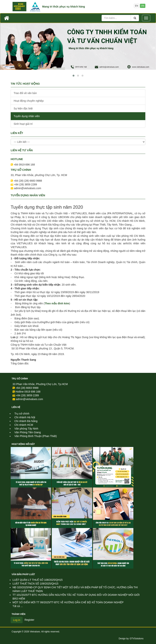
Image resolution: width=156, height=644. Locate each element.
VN (143, 6)
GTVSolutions (137, 639)
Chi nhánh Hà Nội (25, 417)
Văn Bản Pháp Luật (23, 574)
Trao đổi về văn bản (25, 93)
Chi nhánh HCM (24, 425)
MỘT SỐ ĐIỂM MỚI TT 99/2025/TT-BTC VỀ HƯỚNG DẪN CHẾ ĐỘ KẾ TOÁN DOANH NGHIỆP (68, 602)
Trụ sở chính (20, 379)
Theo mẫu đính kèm (57, 303)
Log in (17, 620)
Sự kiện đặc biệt (23, 108)
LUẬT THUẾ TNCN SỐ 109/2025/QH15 (35, 584)
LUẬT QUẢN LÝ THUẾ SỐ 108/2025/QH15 (38, 580)
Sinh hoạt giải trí (23, 124)
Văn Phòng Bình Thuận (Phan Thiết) (36, 436)
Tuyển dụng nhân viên (27, 116)
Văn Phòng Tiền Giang (28, 432)
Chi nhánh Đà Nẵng (26, 421)
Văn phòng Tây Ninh (26, 429)
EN (137, 6)
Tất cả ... (18, 606)
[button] (74, 76)
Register (29, 620)
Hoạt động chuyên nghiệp (29, 101)
